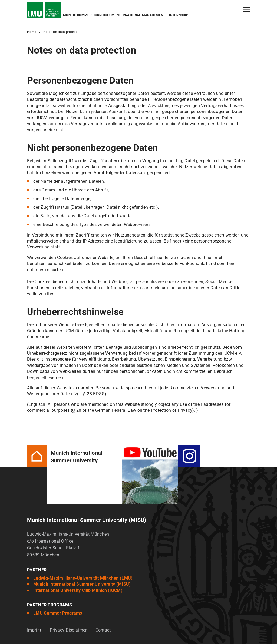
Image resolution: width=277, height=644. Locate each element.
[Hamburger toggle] (247, 10)
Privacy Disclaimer (68, 630)
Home (32, 32)
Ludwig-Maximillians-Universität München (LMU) (83, 578)
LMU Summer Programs (58, 613)
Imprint (34, 630)
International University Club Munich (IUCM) (78, 590)
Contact (103, 630)
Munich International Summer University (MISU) (82, 584)
